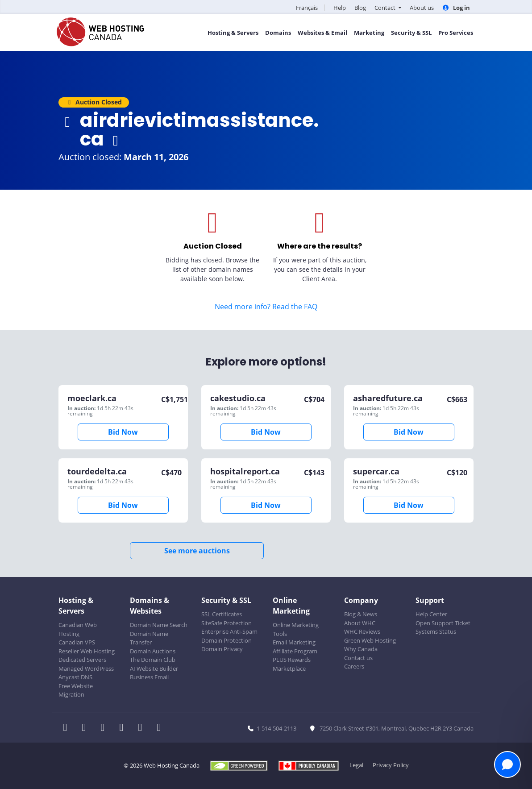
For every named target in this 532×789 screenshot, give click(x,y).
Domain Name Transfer (149, 638)
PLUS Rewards (292, 660)
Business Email (149, 677)
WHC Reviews (362, 631)
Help (340, 8)
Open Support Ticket (443, 623)
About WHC (360, 623)
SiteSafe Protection (227, 623)
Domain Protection (227, 640)
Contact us (358, 658)
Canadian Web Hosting (78, 629)
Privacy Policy (391, 765)
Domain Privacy (222, 649)
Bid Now (123, 432)
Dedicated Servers (82, 660)
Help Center (431, 614)
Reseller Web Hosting (87, 651)
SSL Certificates (222, 614)
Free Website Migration (76, 690)
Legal (356, 765)
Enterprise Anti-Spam (229, 631)
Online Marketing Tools (296, 629)
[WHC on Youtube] (143, 728)
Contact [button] (386, 8)
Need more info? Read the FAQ (266, 307)
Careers (354, 666)
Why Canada (361, 649)
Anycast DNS (75, 677)
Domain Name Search (159, 625)
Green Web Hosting (370, 640)
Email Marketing (294, 642)
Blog (360, 8)
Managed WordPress (86, 669)
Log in (456, 8)
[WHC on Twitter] (87, 728)
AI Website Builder (154, 669)
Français (307, 8)
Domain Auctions (153, 651)
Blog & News (361, 614)
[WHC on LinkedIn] (105, 728)
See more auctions (197, 551)
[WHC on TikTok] (161, 728)
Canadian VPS (77, 642)
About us (422, 8)
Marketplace (289, 669)
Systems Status (436, 631)
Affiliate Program (295, 651)
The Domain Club (153, 660)
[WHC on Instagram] (124, 728)
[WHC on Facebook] (68, 728)
